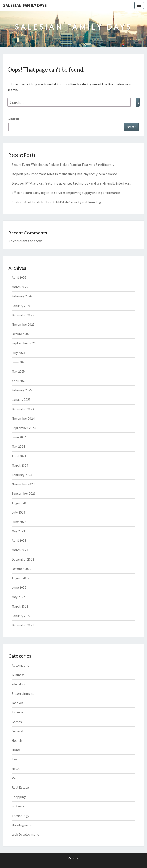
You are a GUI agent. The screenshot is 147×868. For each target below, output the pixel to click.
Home (16, 750)
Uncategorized (22, 825)
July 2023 (18, 512)
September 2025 (24, 343)
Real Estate (20, 787)
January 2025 (21, 399)
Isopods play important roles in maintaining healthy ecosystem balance (64, 174)
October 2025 (22, 334)
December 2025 (23, 315)
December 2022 (23, 559)
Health (17, 740)
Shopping (19, 797)
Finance (17, 712)
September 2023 (24, 493)
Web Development (25, 834)
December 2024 (23, 409)
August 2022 (21, 578)
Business (18, 675)
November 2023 (23, 484)
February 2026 (22, 296)
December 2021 (23, 625)
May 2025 (18, 371)
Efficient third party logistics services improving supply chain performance (66, 193)
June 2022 (19, 587)
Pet (14, 778)
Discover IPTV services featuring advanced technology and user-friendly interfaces (71, 183)
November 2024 (23, 418)
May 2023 (18, 531)
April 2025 (19, 381)
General (17, 731)
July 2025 (18, 353)
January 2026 (21, 306)
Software (18, 806)
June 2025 (19, 362)
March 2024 (20, 465)
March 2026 (20, 287)
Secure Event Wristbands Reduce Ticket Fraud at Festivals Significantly (63, 165)
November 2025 (23, 324)
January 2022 (21, 616)
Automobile (20, 665)
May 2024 (18, 446)
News (16, 769)
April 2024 (19, 456)
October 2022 (22, 569)
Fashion (17, 703)
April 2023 (19, 540)
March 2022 (20, 606)
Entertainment (23, 693)
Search (14, 119)
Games (17, 722)
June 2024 (19, 437)
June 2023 (19, 522)
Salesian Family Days (25, 5)
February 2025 (22, 390)
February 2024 (22, 475)
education (19, 684)
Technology (20, 816)
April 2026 (19, 277)
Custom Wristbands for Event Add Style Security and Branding (56, 202)
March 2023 (20, 550)
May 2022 (18, 597)
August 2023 (21, 503)
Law (15, 759)
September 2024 (24, 428)
